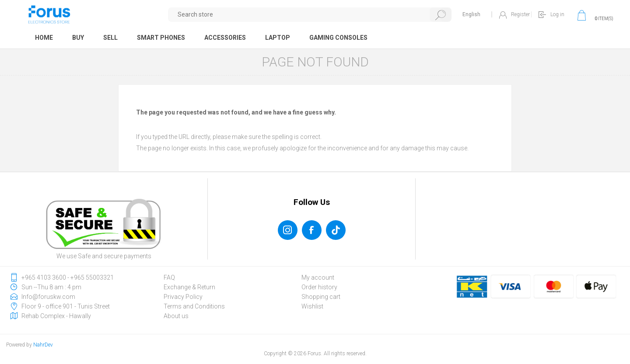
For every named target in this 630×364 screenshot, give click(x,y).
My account (318, 277)
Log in (557, 14)
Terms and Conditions (194, 306)
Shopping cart (321, 297)
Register (520, 14)
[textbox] (310, 15)
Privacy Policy (183, 297)
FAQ (169, 277)
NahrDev (43, 345)
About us (176, 316)
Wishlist (312, 306)
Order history (319, 287)
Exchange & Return (189, 287)
